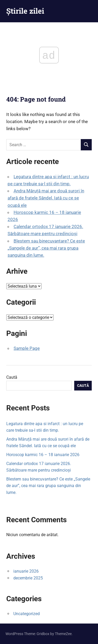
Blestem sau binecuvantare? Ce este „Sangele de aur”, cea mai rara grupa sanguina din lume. (46, 248)
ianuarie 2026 (26, 571)
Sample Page (27, 348)
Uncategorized (27, 614)
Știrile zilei (25, 11)
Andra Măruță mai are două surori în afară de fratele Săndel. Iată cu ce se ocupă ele (46, 198)
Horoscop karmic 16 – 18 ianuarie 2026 (43, 455)
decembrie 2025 (28, 578)
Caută (12, 377)
